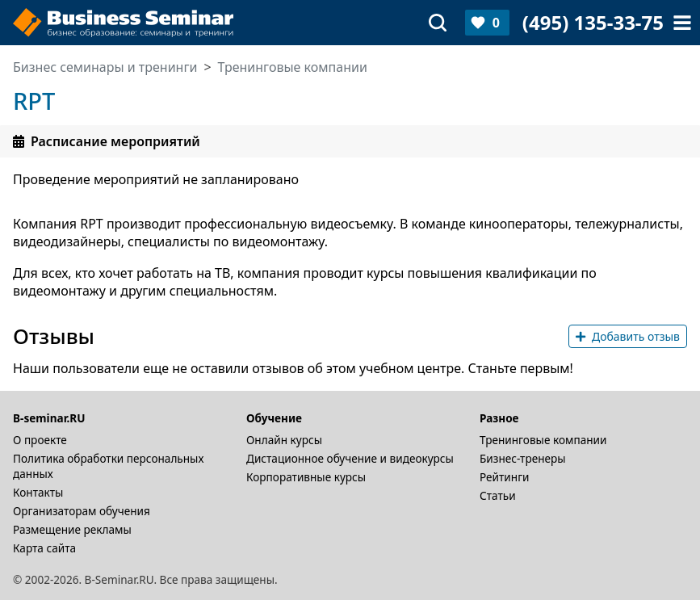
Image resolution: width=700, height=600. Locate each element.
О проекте (40, 440)
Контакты (38, 492)
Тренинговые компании (543, 440)
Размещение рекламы (72, 529)
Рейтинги (505, 477)
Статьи (498, 495)
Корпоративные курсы (306, 477)
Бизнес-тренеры (523, 458)
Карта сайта (44, 548)
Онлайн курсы (284, 440)
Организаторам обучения (82, 511)
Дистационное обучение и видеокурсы (350, 458)
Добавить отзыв (628, 336)
